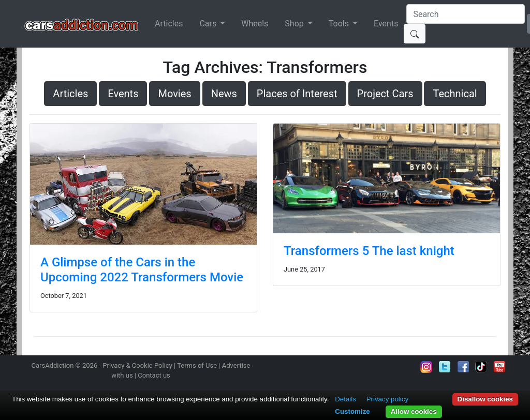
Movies (174, 94)
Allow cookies (414, 411)
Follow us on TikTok (481, 367)
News (224, 94)
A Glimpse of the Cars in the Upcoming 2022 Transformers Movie (142, 270)
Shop (295, 24)
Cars (209, 24)
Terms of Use (197, 365)
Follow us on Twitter (445, 367)
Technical (455, 94)
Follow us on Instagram (426, 367)
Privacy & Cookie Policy (137, 365)
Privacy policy (387, 399)
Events (386, 24)
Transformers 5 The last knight (369, 251)
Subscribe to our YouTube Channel (499, 367)
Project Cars (385, 94)
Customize (352, 411)
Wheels (255, 24)
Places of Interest (297, 94)
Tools (340, 24)
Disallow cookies (485, 399)
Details (345, 399)
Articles (169, 24)
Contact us (154, 375)
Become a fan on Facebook (463, 367)
